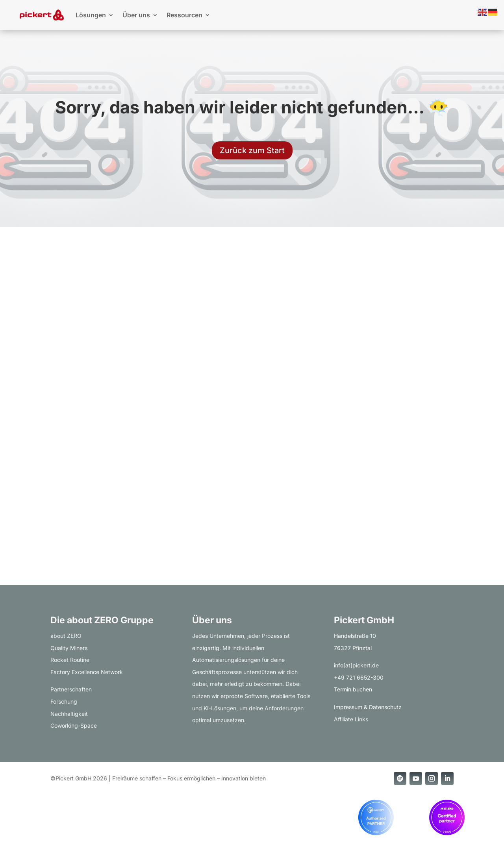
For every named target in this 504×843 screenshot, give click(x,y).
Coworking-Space (74, 725)
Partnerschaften (71, 689)
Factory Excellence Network (87, 672)
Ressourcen (184, 15)
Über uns (136, 15)
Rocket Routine (70, 660)
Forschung (64, 701)
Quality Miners (69, 648)
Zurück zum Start (252, 150)
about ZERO (66, 636)
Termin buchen (353, 689)
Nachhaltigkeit (69, 714)
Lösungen (91, 15)
